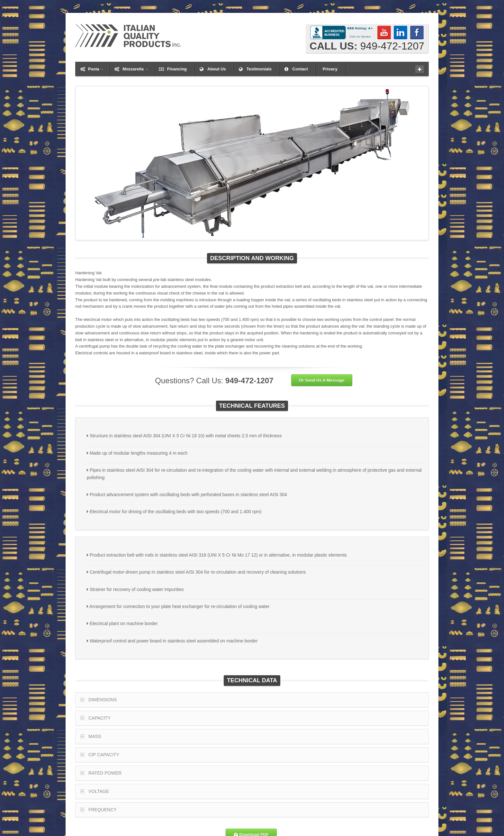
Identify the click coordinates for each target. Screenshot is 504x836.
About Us (217, 69)
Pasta (96, 69)
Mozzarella (135, 69)
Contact (300, 69)
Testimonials (259, 69)
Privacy (330, 69)
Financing (177, 69)
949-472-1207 (392, 46)
